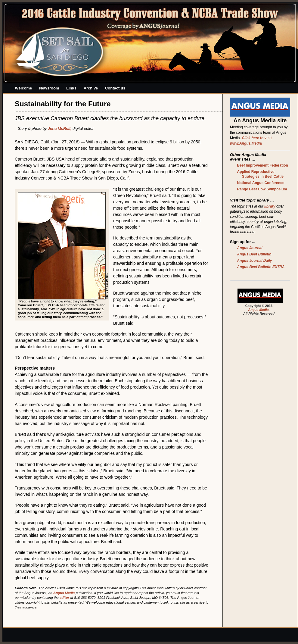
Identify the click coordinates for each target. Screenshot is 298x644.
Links (71, 88)
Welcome (24, 88)
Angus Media (64, 593)
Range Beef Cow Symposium (262, 189)
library (270, 206)
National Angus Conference (261, 183)
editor (64, 598)
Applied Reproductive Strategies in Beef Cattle (261, 174)
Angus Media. (259, 310)
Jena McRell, (60, 128)
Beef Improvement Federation (263, 165)
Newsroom (49, 88)
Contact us (115, 88)
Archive (91, 88)
